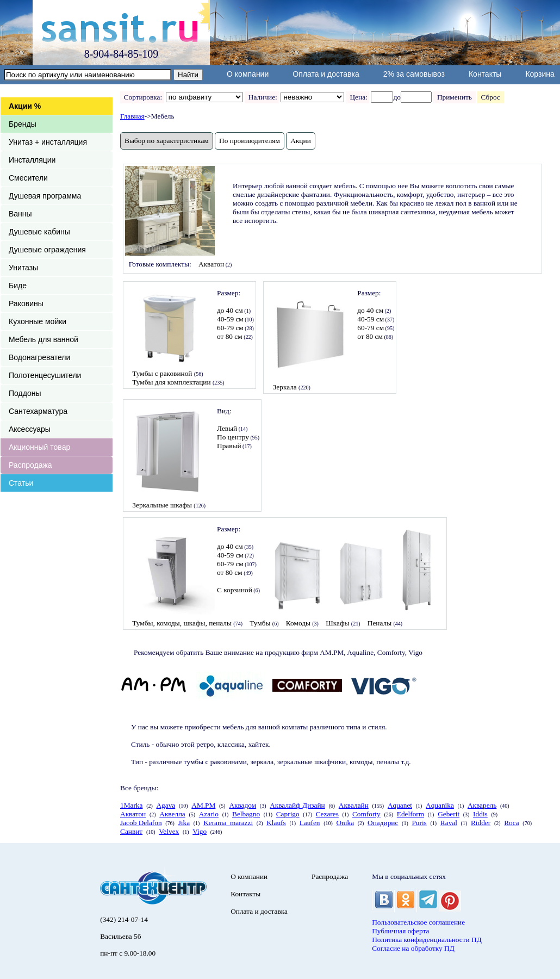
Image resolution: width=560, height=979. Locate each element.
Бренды (23, 124)
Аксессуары (30, 429)
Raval (449, 823)
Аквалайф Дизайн (297, 805)
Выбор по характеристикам (167, 141)
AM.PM (203, 805)
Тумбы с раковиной (162, 373)
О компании (248, 74)
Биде (18, 286)
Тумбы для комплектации (171, 382)
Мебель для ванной (43, 339)
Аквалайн (354, 805)
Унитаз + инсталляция (48, 142)
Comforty (366, 814)
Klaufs (276, 823)
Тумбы (260, 623)
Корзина (540, 74)
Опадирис (383, 823)
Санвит (131, 831)
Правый (229, 446)
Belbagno (246, 814)
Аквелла (172, 814)
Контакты (485, 74)
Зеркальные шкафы (162, 505)
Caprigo (288, 814)
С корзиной (235, 590)
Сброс (491, 97)
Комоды (298, 623)
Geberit (449, 814)
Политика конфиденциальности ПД (427, 940)
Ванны (20, 214)
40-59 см (230, 319)
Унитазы (23, 268)
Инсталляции (32, 160)
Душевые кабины (39, 232)
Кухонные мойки (38, 321)
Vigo (200, 831)
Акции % (25, 106)
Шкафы (337, 623)
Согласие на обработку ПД (413, 948)
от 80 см (230, 336)
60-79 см (230, 328)
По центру (233, 437)
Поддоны (25, 393)
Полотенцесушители (45, 375)
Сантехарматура (38, 411)
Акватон (211, 264)
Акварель (482, 805)
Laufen (310, 823)
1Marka (131, 805)
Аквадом (242, 805)
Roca (511, 823)
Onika (345, 823)
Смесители (28, 178)
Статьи (21, 483)
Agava (166, 805)
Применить (454, 97)
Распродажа (30, 465)
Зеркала (285, 387)
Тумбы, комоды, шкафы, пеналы (182, 623)
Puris (419, 823)
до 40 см (230, 310)
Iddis (480, 814)
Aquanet (400, 805)
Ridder (481, 823)
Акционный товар (39, 447)
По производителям (250, 141)
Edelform (410, 814)
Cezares (327, 814)
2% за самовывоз (414, 74)
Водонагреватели (39, 357)
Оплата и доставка (326, 74)
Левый (227, 428)
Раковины (26, 303)
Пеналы (379, 623)
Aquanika (440, 805)
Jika (184, 823)
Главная (132, 116)
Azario (209, 814)
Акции (301, 141)
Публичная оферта (400, 931)
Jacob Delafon (141, 823)
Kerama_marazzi (228, 823)
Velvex (169, 831)
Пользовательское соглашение (418, 922)
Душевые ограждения (47, 250)
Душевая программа (45, 196)
